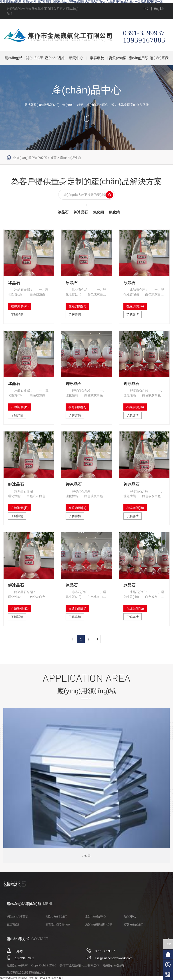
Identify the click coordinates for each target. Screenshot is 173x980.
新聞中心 (76, 58)
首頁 (53, 158)
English (159, 9)
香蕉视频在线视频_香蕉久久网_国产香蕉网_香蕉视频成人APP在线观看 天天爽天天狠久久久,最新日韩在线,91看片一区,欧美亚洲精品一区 (81, 2)
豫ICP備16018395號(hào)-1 (26, 972)
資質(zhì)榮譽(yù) (118, 61)
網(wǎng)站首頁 (14, 61)
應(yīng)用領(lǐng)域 (138, 61)
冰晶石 (63, 212)
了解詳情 (17, 314)
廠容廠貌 (97, 58)
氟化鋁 (99, 212)
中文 (146, 9)
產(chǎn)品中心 (55, 61)
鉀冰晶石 (81, 212)
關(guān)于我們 (34, 61)
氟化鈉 (114, 212)
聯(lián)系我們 (159, 61)
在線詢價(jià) (20, 306)
